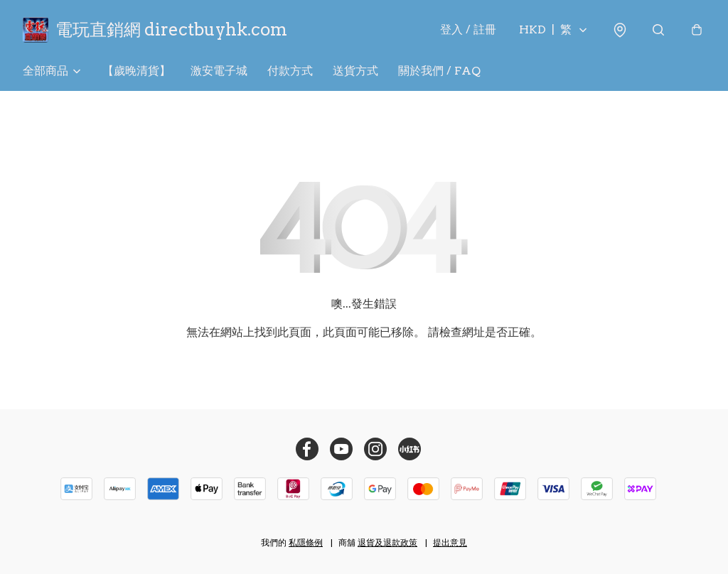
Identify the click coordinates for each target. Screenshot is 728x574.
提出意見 (450, 542)
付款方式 (290, 71)
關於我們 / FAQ (439, 71)
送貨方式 (355, 71)
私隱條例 (306, 542)
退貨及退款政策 (387, 542)
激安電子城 (219, 71)
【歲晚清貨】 (136, 71)
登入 (468, 29)
